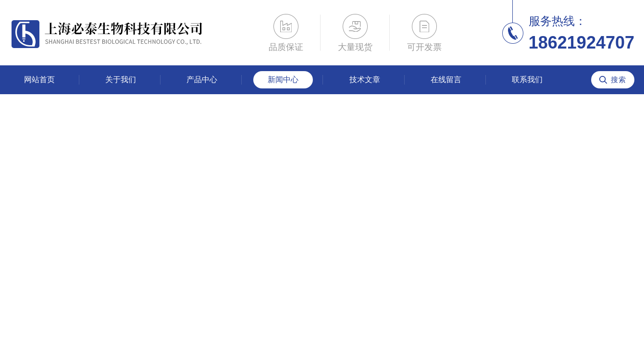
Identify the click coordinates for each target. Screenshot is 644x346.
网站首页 (39, 80)
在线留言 (446, 80)
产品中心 (202, 80)
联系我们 (527, 80)
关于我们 (121, 80)
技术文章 (365, 80)
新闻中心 (283, 80)
